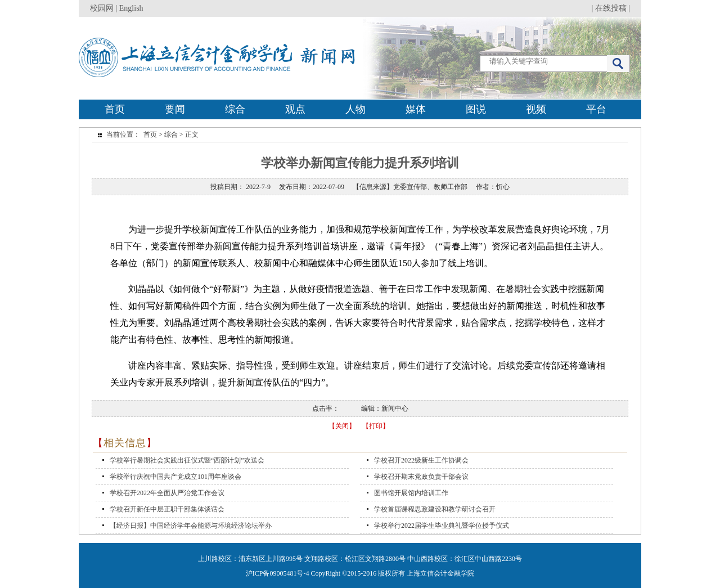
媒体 (416, 109)
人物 (355, 109)
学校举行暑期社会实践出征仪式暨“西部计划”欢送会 (187, 460)
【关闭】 (342, 426)
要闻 (175, 109)
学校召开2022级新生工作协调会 (421, 460)
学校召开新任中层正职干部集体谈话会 (167, 509)
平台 (596, 109)
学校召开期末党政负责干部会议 (421, 477)
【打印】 (376, 426)
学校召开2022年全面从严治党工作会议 (167, 493)
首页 (115, 109)
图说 (476, 109)
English (131, 8)
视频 (536, 109)
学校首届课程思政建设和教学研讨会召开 (435, 509)
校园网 (102, 8)
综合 (235, 109)
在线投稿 (611, 8)
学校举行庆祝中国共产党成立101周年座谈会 (175, 477)
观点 (295, 109)
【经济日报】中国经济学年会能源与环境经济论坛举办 (191, 526)
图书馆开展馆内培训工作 (411, 493)
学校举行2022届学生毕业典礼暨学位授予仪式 (442, 526)
